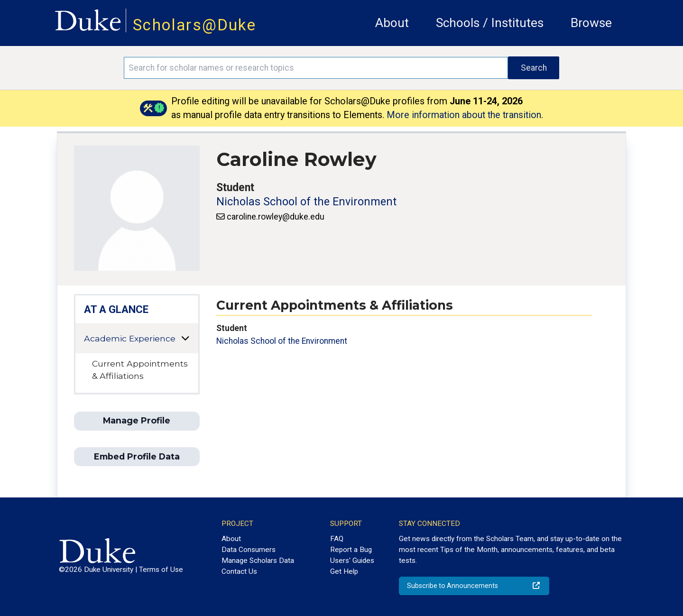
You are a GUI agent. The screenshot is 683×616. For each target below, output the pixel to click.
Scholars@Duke (194, 25)
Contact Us (239, 571)
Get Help (344, 571)
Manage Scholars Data (258, 561)
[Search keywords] (316, 68)
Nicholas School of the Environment (306, 202)
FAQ (337, 539)
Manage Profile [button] (137, 420)
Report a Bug (351, 550)
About (392, 23)
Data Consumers (249, 550)
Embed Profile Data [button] (137, 456)
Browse (591, 23)
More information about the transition (464, 115)
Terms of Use (161, 570)
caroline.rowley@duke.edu (276, 217)
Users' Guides (352, 561)
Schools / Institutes (490, 23)
